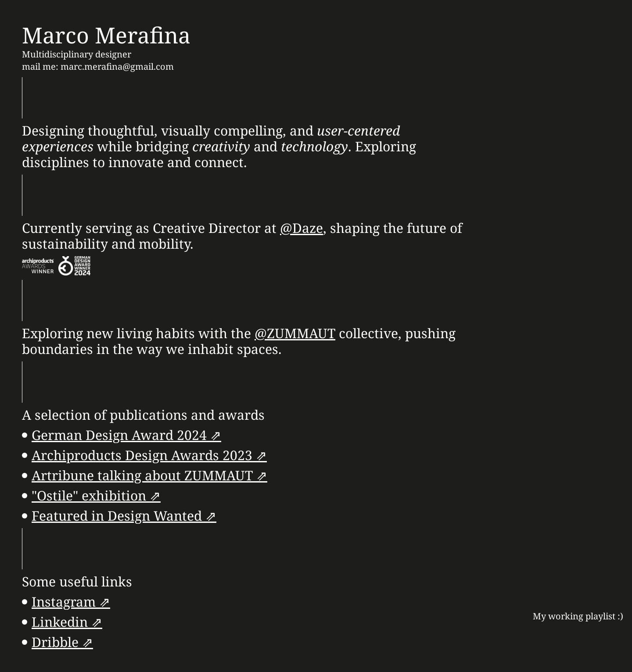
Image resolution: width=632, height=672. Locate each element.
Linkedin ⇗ (67, 622)
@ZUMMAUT (295, 333)
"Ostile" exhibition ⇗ (96, 495)
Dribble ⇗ (62, 642)
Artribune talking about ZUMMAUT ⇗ (149, 475)
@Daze (302, 228)
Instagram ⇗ (71, 602)
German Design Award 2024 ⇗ (126, 435)
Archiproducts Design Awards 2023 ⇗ (149, 455)
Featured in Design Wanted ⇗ (124, 516)
